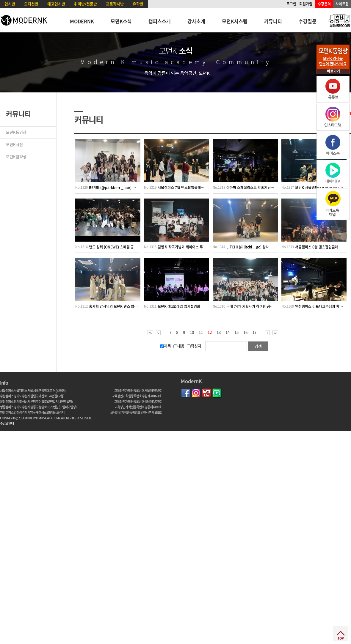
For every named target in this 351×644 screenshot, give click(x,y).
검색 (258, 346)
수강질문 (308, 21)
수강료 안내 (7, 423)
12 (210, 333)
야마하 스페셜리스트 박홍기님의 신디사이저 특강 (263, 188)
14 (228, 332)
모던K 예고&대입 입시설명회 (179, 306)
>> (275, 333)
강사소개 (196, 21)
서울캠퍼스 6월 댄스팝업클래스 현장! (323, 247)
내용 (179, 346)
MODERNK (82, 21)
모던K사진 (14, 144)
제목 (166, 346)
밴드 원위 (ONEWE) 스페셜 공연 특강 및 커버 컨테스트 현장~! (135, 247)
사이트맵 (342, 4)
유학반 (138, 4)
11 (201, 332)
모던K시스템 (235, 21)
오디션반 (31, 4)
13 (219, 332)
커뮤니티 (273, 21)
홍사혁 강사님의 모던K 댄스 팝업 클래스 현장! (123, 306)
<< (150, 333)
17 (254, 332)
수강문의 (324, 4)
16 (245, 332)
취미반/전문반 (86, 4)
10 (192, 332)
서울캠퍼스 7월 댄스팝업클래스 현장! (185, 188)
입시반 (10, 4)
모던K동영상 (16, 132)
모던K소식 (121, 21)
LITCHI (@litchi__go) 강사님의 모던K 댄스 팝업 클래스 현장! (273, 247)
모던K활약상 (16, 156)
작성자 (194, 346)
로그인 (291, 4)
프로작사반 (115, 4)
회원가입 (306, 4)
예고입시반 (56, 4)
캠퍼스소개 (160, 21)
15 (236, 332)
